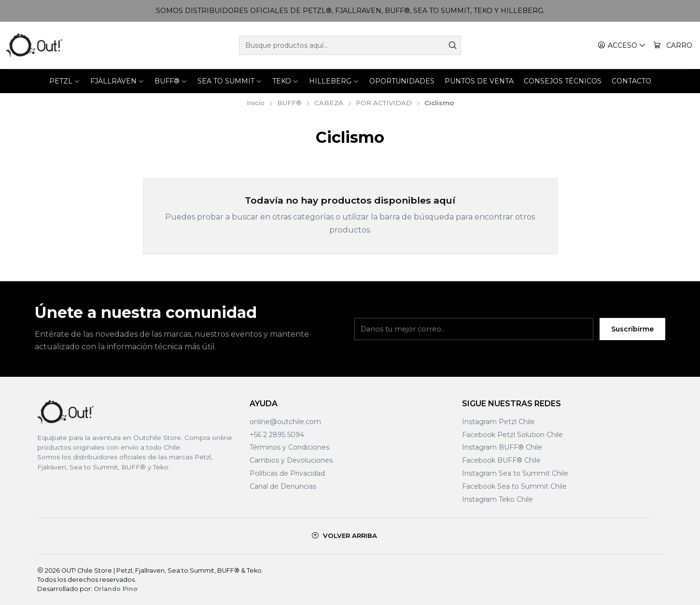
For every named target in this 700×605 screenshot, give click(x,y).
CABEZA (329, 103)
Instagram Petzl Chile (498, 422)
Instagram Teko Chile (497, 499)
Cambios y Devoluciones (291, 460)
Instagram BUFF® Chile (502, 447)
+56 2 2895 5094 (277, 435)
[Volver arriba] (344, 536)
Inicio (256, 103)
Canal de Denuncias (283, 486)
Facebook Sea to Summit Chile (514, 486)
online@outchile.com (285, 422)
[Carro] (673, 46)
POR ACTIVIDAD (384, 103)
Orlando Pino (116, 589)
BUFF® (289, 103)
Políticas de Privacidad (287, 473)
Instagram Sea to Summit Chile (515, 473)
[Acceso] (622, 46)
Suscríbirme (632, 329)
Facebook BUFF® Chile (501, 460)
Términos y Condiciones (289, 447)
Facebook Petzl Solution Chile (512, 435)
